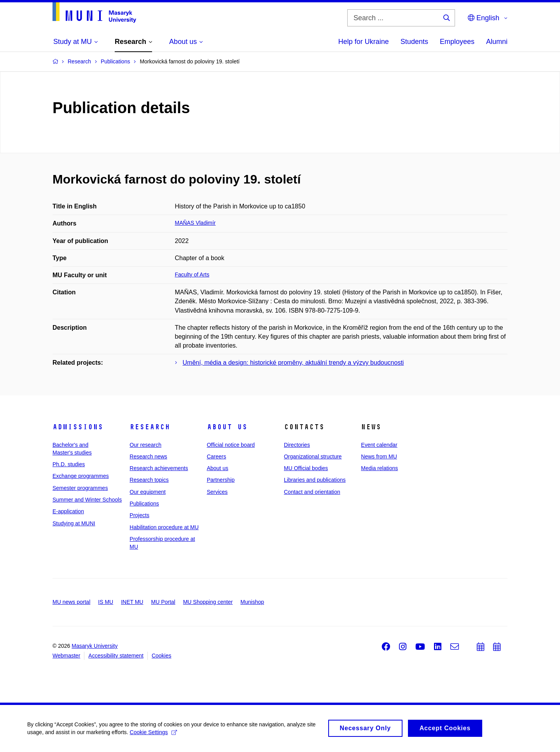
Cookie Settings (153, 736)
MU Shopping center (208, 602)
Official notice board (231, 445)
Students (414, 42)
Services (217, 492)
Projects (139, 515)
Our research (145, 445)
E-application (68, 511)
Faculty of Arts (192, 275)
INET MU (132, 602)
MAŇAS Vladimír (195, 223)
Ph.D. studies (69, 464)
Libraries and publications (315, 480)
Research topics (149, 480)
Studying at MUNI (74, 523)
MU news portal (71, 602)
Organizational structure (313, 456)
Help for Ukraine (364, 42)
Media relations (379, 468)
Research (150, 427)
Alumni (497, 42)
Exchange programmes (81, 476)
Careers (217, 456)
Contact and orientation (312, 492)
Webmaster (66, 656)
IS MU (106, 602)
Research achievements (159, 468)
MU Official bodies (306, 468)
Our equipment (148, 492)
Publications (144, 504)
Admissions (78, 427)
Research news (148, 456)
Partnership (221, 480)
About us (227, 427)
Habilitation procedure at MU (164, 527)
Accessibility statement (116, 656)
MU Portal (163, 602)
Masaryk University (94, 646)
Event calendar (379, 445)
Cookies (162, 656)
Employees (457, 42)
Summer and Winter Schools (87, 500)
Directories (297, 445)
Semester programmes (80, 488)
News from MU (379, 456)
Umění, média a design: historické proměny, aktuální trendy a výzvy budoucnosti (293, 363)
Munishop (252, 602)
